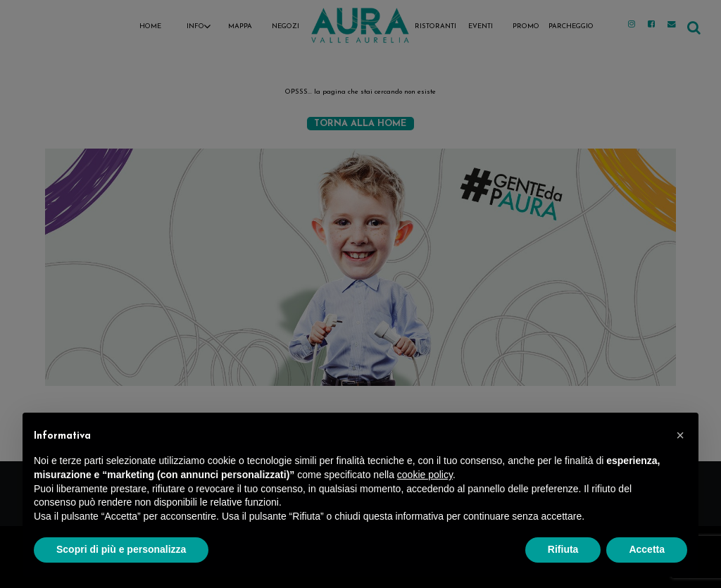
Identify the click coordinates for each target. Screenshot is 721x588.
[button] (680, 435)
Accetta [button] (647, 549)
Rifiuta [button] (563, 549)
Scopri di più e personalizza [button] (121, 549)
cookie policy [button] (425, 475)
